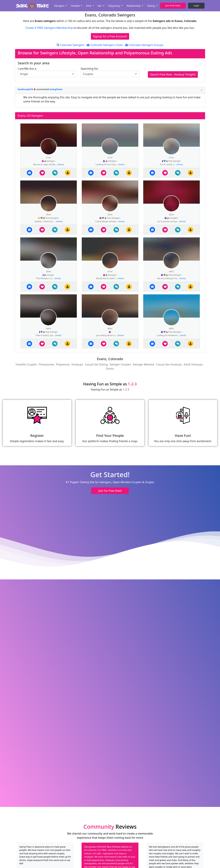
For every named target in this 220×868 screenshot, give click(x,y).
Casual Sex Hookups (169, 364)
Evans (110, 369)
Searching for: (90, 69)
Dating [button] (151, 6)
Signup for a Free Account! (110, 36)
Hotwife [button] (76, 6)
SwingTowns (56, 89)
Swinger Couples (120, 364)
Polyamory (63, 364)
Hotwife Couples (26, 364)
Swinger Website (143, 364)
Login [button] (196, 5)
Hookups (77, 364)
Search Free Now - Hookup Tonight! (173, 74)
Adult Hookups (193, 364)
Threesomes (46, 364)
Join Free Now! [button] (173, 5)
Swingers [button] (59, 6)
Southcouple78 (26, 89)
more (61, 164)
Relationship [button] (134, 6)
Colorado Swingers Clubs (105, 45)
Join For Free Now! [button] (110, 491)
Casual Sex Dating (96, 364)
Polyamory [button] (115, 6)
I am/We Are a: (27, 69)
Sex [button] (100, 6)
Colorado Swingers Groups (144, 45)
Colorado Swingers (70, 45)
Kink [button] (89, 6)
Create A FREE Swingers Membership (49, 28)
